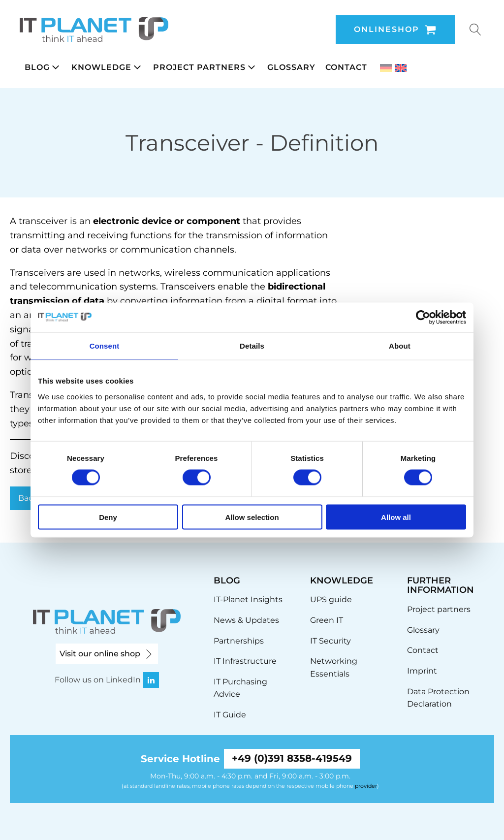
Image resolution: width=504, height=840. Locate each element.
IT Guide (230, 715)
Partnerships (239, 641)
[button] (43, 67)
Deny (108, 517)
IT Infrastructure (245, 661)
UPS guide (331, 599)
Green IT (327, 620)
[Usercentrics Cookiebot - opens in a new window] (423, 318)
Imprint (422, 671)
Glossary (423, 630)
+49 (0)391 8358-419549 (292, 759)
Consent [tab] (105, 346)
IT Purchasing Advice (240, 688)
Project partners (439, 609)
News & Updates (246, 620)
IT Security (331, 641)
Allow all (396, 517)
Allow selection (252, 517)
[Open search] (475, 30)
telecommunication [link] (73, 287)
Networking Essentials (334, 667)
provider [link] (366, 786)
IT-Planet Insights (248, 599)
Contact (423, 650)
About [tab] (400, 346)
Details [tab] (252, 346)
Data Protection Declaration (438, 698)
